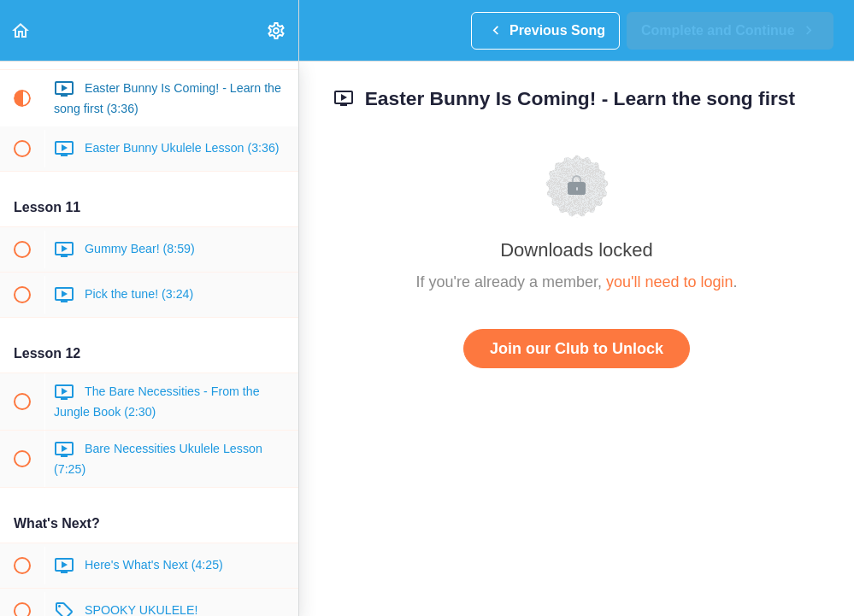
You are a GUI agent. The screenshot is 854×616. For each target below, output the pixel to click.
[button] (21, 30)
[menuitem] (277, 30)
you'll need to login (670, 282)
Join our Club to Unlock (577, 349)
